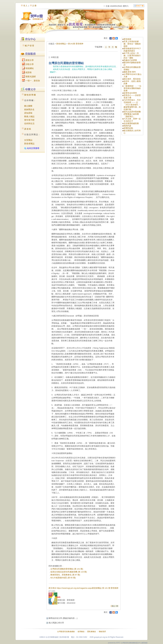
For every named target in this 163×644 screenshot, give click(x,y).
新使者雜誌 (29, 144)
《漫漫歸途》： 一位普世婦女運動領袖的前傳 (132, 88)
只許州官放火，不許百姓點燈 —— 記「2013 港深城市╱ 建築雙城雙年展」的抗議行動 (132, 105)
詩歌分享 (28, 64)
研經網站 (28, 68)
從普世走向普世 (130, 93)
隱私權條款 (92, 632)
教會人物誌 (29, 116)
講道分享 (28, 60)
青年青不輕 (29, 120)
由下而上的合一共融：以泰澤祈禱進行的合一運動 (132, 56)
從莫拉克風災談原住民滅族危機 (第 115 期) (69, 572)
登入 (26, 6)
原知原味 (28, 113)
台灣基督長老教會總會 (66, 632)
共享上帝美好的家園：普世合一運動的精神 (132, 44)
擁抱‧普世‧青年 (130, 72)
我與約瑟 (127, 126)
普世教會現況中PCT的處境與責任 (132, 50)
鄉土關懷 (28, 106)
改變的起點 (128, 128)
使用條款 (81, 632)
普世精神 (127, 39)
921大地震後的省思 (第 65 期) (63, 578)
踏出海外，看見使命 (132, 79)
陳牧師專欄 (30, 95)
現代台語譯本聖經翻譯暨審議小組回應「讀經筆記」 (132, 114)
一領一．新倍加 (31, 81)
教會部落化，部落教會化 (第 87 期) (65, 575)
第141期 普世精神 (76, 44)
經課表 (27, 72)
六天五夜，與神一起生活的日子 (132, 120)
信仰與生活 (29, 123)
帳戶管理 (30, 46)
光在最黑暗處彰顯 (131, 123)
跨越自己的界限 (130, 60)
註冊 (35, 6)
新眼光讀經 (29, 77)
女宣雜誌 (28, 140)
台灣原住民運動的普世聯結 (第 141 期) (67, 569)
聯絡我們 (102, 632)
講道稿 (28, 129)
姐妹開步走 (29, 109)
